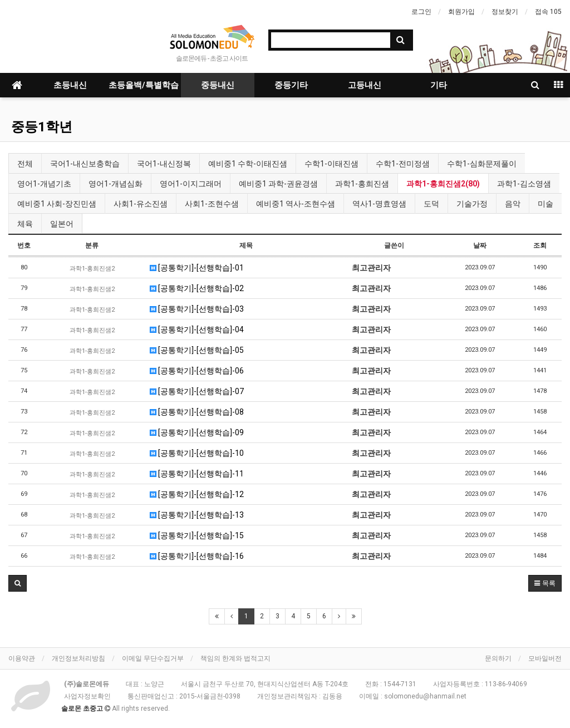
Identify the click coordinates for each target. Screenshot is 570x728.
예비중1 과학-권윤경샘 (278, 184)
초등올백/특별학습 (144, 85)
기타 (439, 85)
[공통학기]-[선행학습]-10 (197, 453)
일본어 (62, 224)
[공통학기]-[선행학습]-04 (197, 329)
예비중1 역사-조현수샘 (296, 204)
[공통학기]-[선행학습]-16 (197, 556)
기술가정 (472, 204)
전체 (25, 164)
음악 (513, 204)
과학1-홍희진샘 (362, 184)
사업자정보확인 (87, 696)
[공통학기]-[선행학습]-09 (197, 432)
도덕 (431, 204)
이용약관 (22, 658)
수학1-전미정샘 (403, 164)
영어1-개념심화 (116, 184)
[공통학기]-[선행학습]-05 (197, 350)
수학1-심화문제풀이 (482, 164)
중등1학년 (42, 127)
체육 (25, 224)
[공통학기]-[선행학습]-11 (197, 474)
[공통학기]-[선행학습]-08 (197, 412)
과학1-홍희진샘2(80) (443, 184)
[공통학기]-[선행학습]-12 (197, 494)
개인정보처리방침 (78, 658)
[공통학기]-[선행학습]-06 (197, 371)
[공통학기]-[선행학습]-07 (197, 391)
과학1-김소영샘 (524, 184)
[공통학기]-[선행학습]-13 (197, 515)
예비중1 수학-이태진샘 (248, 164)
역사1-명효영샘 (379, 204)
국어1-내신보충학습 (85, 164)
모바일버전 (545, 658)
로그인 (421, 12)
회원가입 (461, 12)
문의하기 (498, 658)
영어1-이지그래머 (191, 184)
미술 (546, 204)
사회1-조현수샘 (212, 204)
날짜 (480, 245)
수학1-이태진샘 (331, 164)
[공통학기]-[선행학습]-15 (197, 535)
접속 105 (548, 12)
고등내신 (365, 85)
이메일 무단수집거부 (153, 658)
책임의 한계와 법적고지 (235, 658)
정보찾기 (505, 12)
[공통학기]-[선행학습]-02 (197, 288)
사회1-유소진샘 (141, 204)
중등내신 (218, 85)
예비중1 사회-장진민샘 (57, 204)
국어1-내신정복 (164, 164)
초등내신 (70, 85)
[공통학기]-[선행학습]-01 (197, 268)
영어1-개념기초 (44, 184)
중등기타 (291, 85)
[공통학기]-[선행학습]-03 (197, 309)
